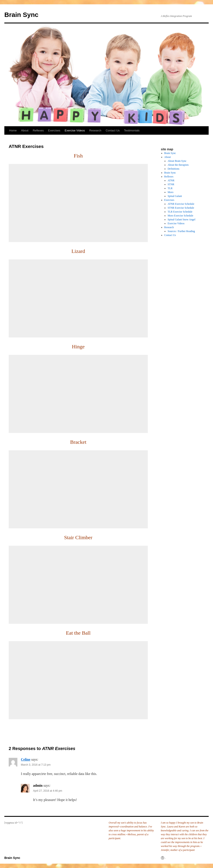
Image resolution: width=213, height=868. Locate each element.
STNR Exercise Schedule (181, 208)
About (25, 130)
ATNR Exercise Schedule (181, 204)
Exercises (54, 130)
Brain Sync (21, 15)
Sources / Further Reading (181, 231)
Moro (171, 192)
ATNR (171, 180)
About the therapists (178, 165)
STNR (171, 184)
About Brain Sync (177, 161)
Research (95, 130)
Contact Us (113, 130)
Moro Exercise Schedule (180, 216)
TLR (170, 188)
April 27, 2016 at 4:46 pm (48, 791)
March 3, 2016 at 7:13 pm (36, 765)
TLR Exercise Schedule (180, 212)
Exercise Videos (75, 130)
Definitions (173, 169)
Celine (26, 759)
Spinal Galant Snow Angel (181, 219)
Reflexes (38, 130)
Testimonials (132, 130)
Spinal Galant (175, 196)
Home (13, 130)
